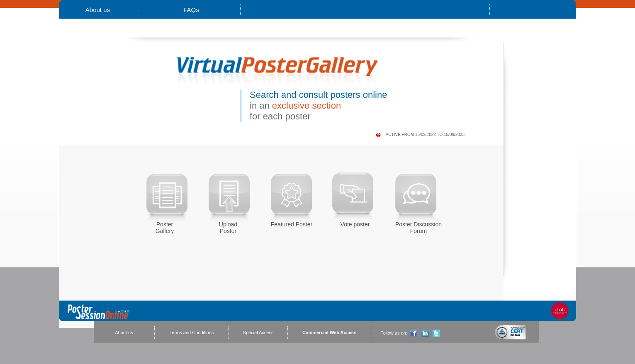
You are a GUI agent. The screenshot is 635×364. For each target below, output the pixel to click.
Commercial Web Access (329, 332)
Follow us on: (394, 333)
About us (98, 10)
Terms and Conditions (192, 332)
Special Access (258, 332)
